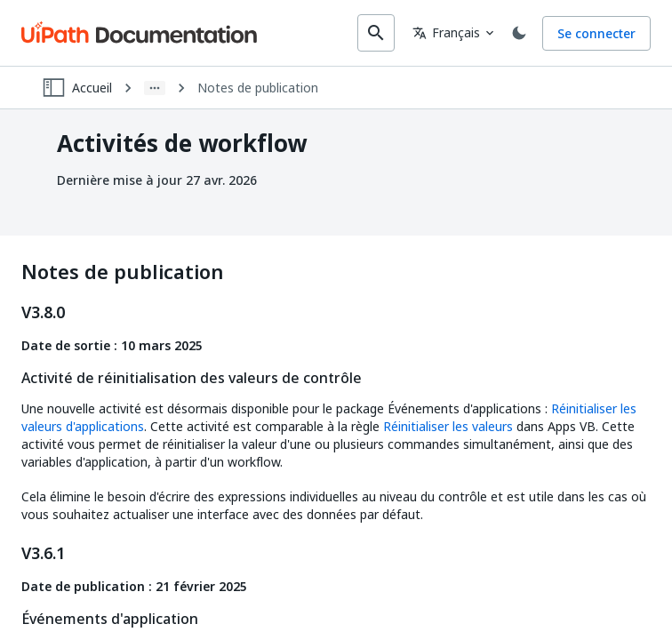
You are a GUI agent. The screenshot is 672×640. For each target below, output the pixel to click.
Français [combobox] (446, 32)
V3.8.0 (43, 313)
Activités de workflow (182, 144)
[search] (376, 33)
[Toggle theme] (519, 33)
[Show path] (155, 88)
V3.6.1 (43, 554)
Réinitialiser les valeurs (448, 426)
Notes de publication (258, 88)
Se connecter (596, 33)
